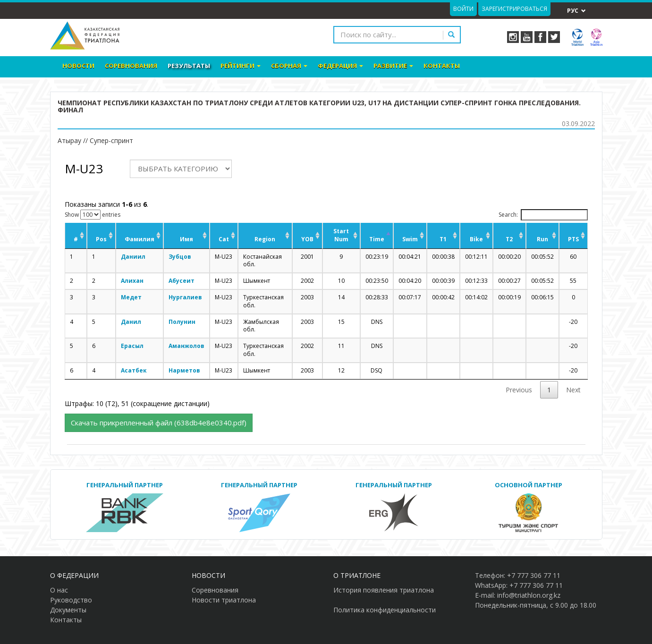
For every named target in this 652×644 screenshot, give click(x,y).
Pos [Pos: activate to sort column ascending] (101, 239)
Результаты (189, 66)
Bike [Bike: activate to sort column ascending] (476, 239)
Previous (519, 390)
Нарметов (184, 370)
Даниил (133, 257)
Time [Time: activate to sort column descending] (377, 239)
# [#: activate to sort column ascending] (76, 239)
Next (573, 390)
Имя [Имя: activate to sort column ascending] (186, 239)
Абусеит (182, 281)
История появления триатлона (384, 590)
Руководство (71, 600)
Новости (78, 66)
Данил (131, 322)
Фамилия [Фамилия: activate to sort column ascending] (140, 239)
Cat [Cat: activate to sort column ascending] (224, 239)
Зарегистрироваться (514, 9)
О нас (59, 590)
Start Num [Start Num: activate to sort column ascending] (341, 235)
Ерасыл (132, 346)
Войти (463, 9)
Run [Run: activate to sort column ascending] (542, 239)
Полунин (182, 322)
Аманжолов (186, 346)
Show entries (93, 215)
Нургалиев (185, 297)
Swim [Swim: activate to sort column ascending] (410, 239)
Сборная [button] (289, 66)
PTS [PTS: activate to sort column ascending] (573, 239)
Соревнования (131, 66)
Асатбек (134, 370)
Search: (543, 215)
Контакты (442, 66)
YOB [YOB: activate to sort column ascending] (307, 239)
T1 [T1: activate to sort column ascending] (443, 239)
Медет (131, 297)
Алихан (132, 281)
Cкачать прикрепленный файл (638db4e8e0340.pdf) (159, 423)
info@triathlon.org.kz (529, 595)
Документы (68, 610)
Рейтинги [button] (241, 66)
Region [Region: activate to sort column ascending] (265, 239)
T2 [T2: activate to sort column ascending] (509, 239)
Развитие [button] (393, 66)
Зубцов (180, 257)
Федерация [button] (340, 66)
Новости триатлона (224, 600)
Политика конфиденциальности (385, 610)
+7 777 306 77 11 (534, 575)
